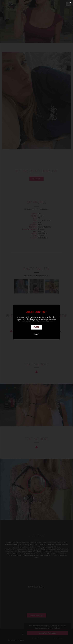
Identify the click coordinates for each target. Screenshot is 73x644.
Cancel (36, 334)
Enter (37, 327)
